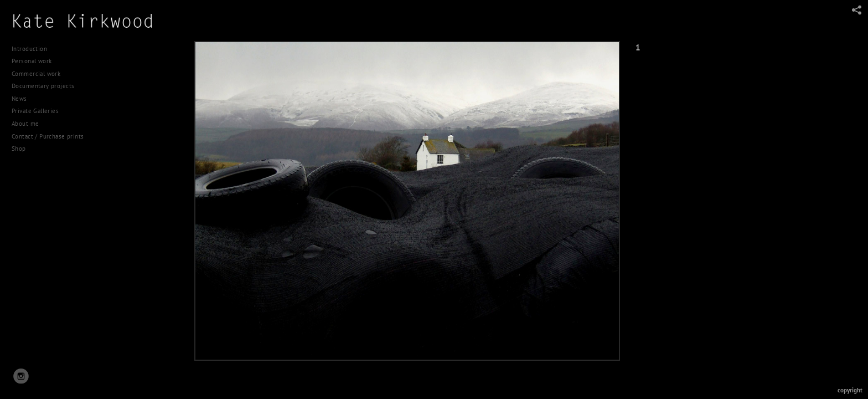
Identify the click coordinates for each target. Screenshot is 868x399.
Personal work (36, 61)
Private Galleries (35, 111)
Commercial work (40, 74)
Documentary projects (47, 86)
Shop (19, 149)
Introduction (29, 49)
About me (25, 124)
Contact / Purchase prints (48, 136)
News (19, 99)
